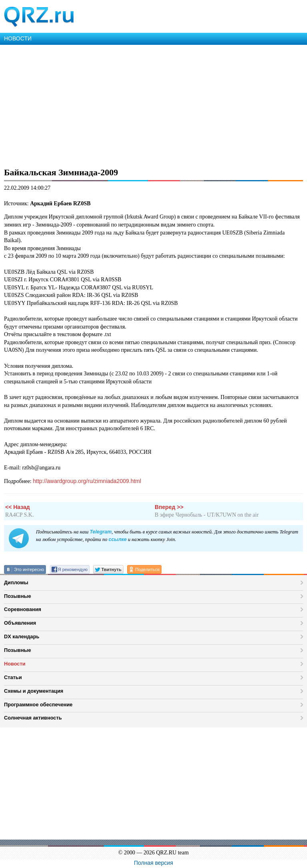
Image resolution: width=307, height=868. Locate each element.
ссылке (117, 539)
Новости (15, 664)
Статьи (13, 677)
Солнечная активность (33, 718)
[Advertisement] (153, 105)
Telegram (101, 532)
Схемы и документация (34, 691)
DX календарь (22, 636)
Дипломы (16, 582)
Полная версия (153, 863)
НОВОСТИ (18, 38)
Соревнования (23, 609)
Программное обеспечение (38, 705)
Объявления (20, 623)
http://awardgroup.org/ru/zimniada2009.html (87, 481)
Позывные (18, 596)
